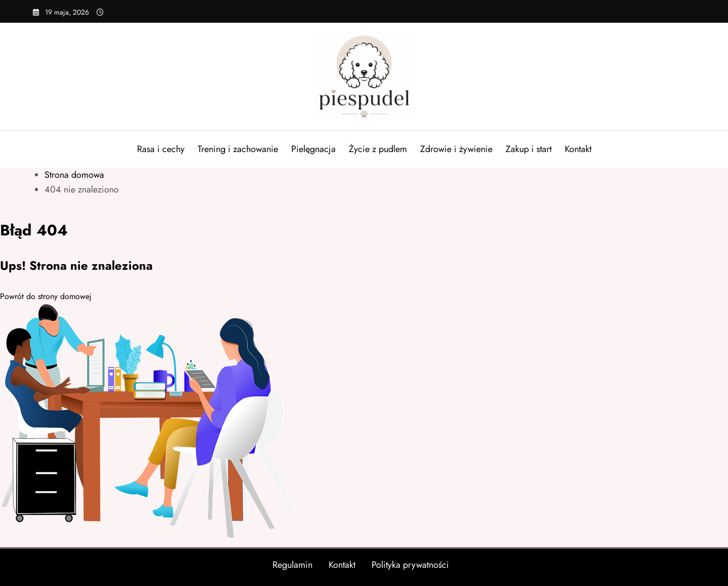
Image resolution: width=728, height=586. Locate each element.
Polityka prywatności (410, 565)
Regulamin (292, 565)
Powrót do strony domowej (46, 296)
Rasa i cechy (161, 149)
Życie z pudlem (378, 149)
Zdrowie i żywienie (456, 149)
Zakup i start (529, 149)
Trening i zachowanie (238, 149)
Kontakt (578, 149)
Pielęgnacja (313, 149)
